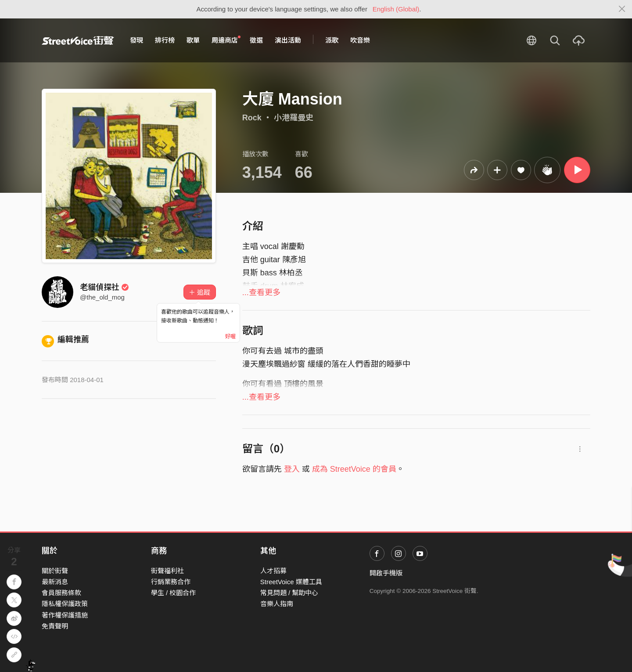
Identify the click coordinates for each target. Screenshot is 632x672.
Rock (252, 118)
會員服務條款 (61, 593)
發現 (136, 40)
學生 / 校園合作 (174, 593)
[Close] (622, 9)
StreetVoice (78, 40)
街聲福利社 (167, 571)
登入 (292, 469)
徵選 (256, 40)
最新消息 (55, 582)
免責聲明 (55, 626)
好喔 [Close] (230, 336)
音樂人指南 (277, 604)
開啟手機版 (386, 573)
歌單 (193, 40)
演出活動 (288, 40)
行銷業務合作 (171, 582)
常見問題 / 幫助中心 (289, 593)
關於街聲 (55, 571)
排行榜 (165, 40)
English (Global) (396, 9)
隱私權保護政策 (65, 604)
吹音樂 (360, 40)
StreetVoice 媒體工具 (291, 582)
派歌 (332, 40)
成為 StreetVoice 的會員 (354, 469)
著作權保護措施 (65, 615)
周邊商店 (226, 40)
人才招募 (273, 571)
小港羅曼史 (294, 118)
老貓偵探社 (104, 287)
